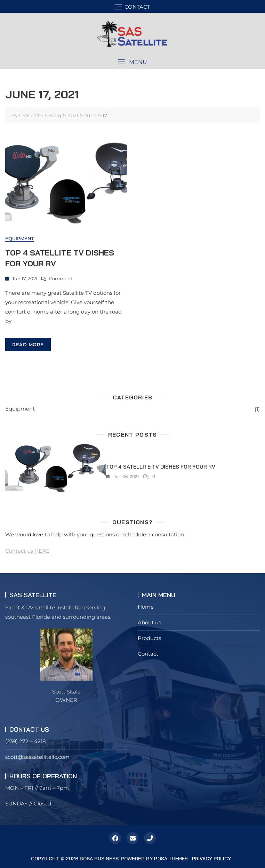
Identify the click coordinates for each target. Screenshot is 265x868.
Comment (61, 278)
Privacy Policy (211, 859)
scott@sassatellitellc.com (37, 757)
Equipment (20, 238)
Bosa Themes (171, 859)
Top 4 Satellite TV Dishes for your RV (161, 467)
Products (149, 638)
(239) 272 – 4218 (26, 741)
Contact (148, 654)
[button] (132, 62)
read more (28, 344)
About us (149, 622)
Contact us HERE (27, 551)
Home (146, 607)
